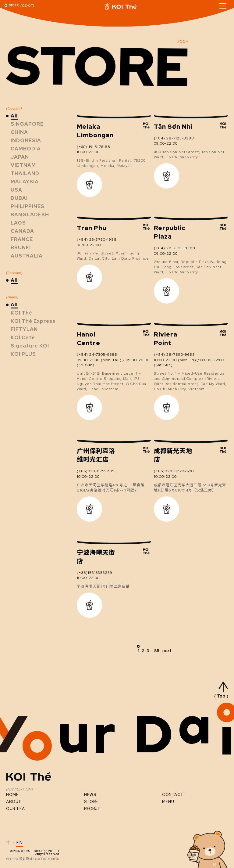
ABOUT (14, 802)
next (167, 650)
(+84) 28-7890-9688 (174, 355)
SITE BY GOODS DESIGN (33, 859)
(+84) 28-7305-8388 (175, 248)
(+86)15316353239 (95, 573)
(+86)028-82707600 (174, 471)
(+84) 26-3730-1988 (97, 240)
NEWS (90, 795)
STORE (91, 802)
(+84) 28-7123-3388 (174, 138)
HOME (12, 795)
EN (20, 843)
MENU (168, 802)
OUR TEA (16, 809)
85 (157, 650)
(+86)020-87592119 (96, 471)
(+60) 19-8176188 (94, 147)
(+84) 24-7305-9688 (97, 355)
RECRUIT (93, 809)
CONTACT (173, 795)
